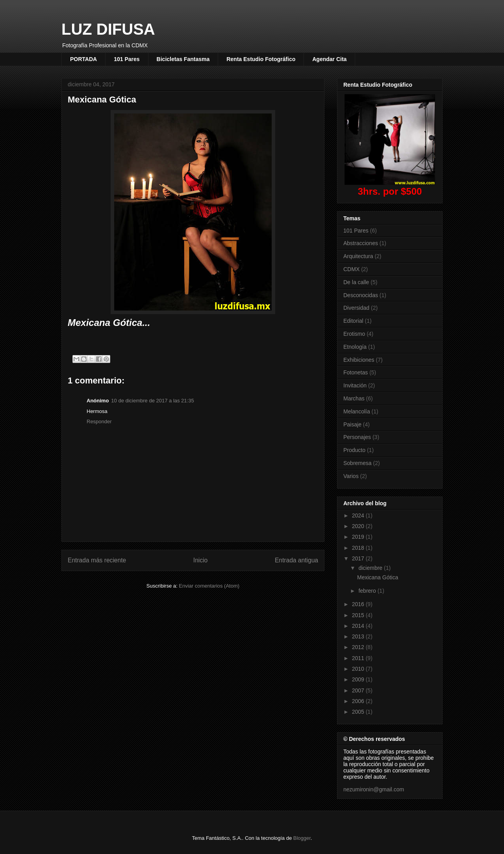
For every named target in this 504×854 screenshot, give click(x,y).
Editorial (353, 321)
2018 (359, 548)
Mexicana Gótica (378, 577)
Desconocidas (361, 295)
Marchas (354, 398)
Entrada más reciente (97, 560)
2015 (359, 615)
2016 (359, 604)
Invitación (355, 385)
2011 (359, 658)
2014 (359, 626)
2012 (359, 647)
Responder (99, 421)
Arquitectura (358, 256)
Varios (351, 476)
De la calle (356, 282)
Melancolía (357, 411)
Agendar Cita (329, 59)
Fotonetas (356, 372)
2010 (359, 669)
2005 (359, 712)
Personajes (357, 437)
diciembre (371, 568)
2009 (359, 679)
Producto (354, 450)
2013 (359, 636)
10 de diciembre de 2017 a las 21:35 (152, 401)
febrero (368, 591)
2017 (359, 558)
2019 (359, 537)
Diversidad (356, 308)
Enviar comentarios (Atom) (209, 586)
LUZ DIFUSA (108, 29)
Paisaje (352, 424)
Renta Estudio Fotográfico (261, 59)
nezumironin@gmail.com (374, 789)
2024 (359, 515)
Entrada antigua (296, 560)
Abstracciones (361, 243)
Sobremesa (358, 463)
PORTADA (83, 59)
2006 (359, 701)
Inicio (200, 560)
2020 (359, 526)
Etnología (355, 347)
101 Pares (127, 59)
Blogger (302, 838)
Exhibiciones (359, 360)
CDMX (351, 269)
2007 (359, 690)
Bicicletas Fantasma (183, 59)
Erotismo (354, 334)
